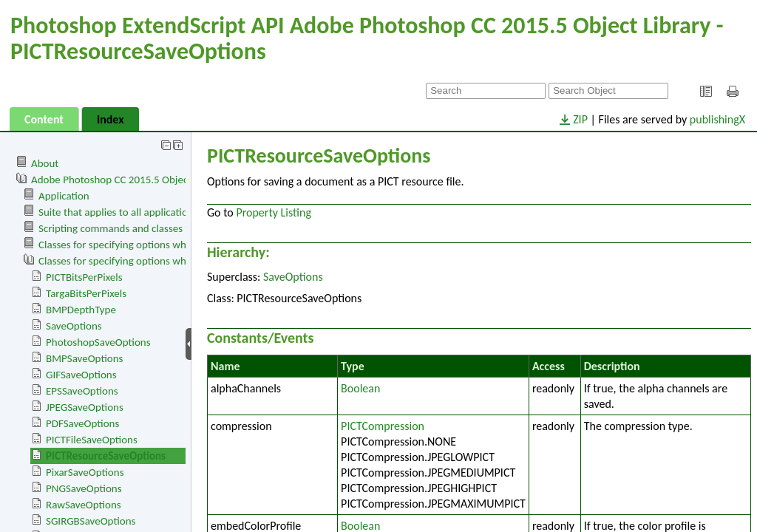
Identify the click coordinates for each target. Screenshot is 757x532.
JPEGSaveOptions (85, 407)
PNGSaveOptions (84, 488)
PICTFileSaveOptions (92, 440)
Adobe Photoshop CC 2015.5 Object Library (128, 180)
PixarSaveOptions (85, 472)
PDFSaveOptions (82, 423)
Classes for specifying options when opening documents (164, 245)
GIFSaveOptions (81, 375)
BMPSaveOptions (84, 358)
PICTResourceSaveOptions (106, 456)
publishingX (717, 119)
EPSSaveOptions (82, 391)
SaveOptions (74, 326)
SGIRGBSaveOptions (91, 521)
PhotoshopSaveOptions (98, 342)
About (45, 163)
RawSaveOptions (84, 505)
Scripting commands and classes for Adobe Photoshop (160, 228)
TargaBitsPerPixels (86, 293)
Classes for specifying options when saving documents (160, 261)
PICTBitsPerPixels (84, 277)
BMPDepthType (81, 310)
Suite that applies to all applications (118, 212)
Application (64, 196)
